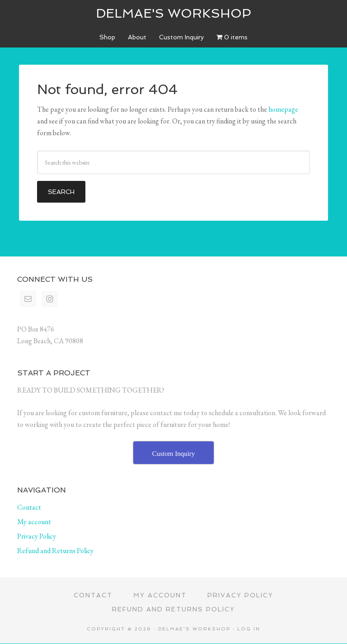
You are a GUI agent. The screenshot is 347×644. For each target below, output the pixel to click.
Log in (249, 629)
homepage (283, 109)
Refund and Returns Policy (55, 551)
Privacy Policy (37, 536)
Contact (29, 507)
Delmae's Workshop (173, 13)
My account (34, 522)
